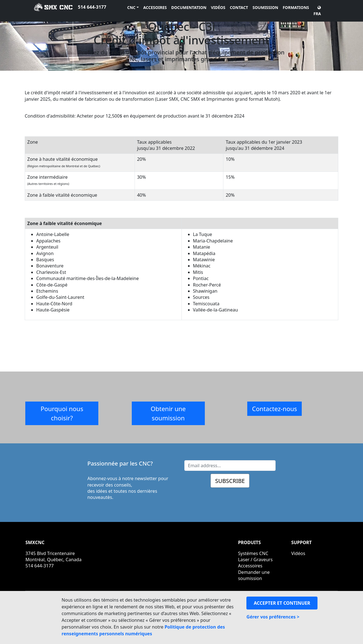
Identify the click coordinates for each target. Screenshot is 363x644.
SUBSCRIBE (230, 481)
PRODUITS (249, 542)
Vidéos (298, 553)
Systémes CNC (253, 553)
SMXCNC (35, 542)
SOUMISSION (265, 7)
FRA (317, 11)
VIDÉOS (218, 7)
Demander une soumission (254, 575)
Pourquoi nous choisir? (62, 413)
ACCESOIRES (155, 7)
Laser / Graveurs (255, 560)
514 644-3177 (92, 7)
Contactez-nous (274, 409)
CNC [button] (131, 7)
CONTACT (239, 7)
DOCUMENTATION (189, 7)
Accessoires (250, 566)
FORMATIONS (296, 7)
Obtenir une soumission (168, 413)
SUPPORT (301, 542)
